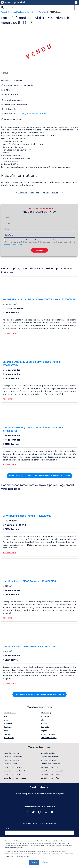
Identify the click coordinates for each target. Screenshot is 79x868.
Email (7, 829)
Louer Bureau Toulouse (13, 764)
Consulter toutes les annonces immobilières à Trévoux (39, 694)
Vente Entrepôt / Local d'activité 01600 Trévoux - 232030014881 (39, 299)
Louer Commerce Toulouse (15, 778)
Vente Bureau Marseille (50, 757)
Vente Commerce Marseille (52, 771)
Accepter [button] (34, 862)
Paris (6, 716)
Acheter (42, 12)
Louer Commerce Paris (13, 774)
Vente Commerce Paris (50, 774)
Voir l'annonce (9, 333)
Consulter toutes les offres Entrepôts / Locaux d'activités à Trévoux (39, 476)
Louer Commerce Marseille (15, 771)
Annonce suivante (52, 193)
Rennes (44, 724)
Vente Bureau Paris (49, 760)
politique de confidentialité (14, 244)
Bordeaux (45, 716)
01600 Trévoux (55, 12)
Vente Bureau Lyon (49, 753)
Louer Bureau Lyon (11, 753)
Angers (44, 731)
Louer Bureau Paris (11, 760)
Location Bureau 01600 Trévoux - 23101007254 (29, 581)
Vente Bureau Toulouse (50, 764)
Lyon (6, 720)
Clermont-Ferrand (49, 738)
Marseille (8, 724)
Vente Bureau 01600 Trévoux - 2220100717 (27, 516)
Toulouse (8, 727)
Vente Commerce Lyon (50, 767)
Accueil (4, 12)
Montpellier (9, 738)
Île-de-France (10, 713)
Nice (6, 731)
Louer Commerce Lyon (13, 767)
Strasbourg (46, 713)
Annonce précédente (29, 193)
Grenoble (45, 727)
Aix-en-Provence (48, 734)
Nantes (7, 734)
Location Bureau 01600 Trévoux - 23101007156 (29, 647)
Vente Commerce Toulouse (52, 778)
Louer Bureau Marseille (13, 757)
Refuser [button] (45, 862)
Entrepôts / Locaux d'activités (23, 12)
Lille (43, 720)
